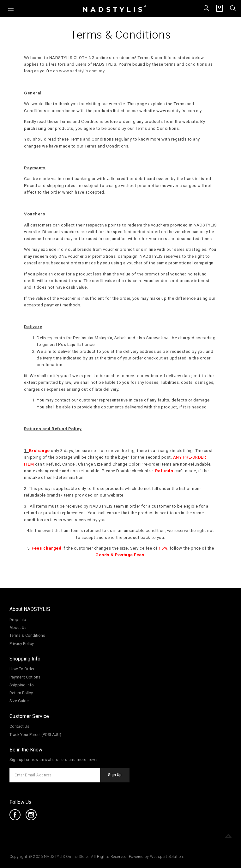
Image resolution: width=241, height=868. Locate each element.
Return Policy (21, 693)
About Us (18, 627)
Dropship (18, 620)
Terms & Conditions (27, 635)
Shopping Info (25, 659)
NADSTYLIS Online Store (66, 857)
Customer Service (29, 716)
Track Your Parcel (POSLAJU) (35, 735)
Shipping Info (22, 685)
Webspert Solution (167, 857)
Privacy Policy (22, 644)
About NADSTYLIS (30, 609)
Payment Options (25, 677)
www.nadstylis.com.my (82, 71)
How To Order (22, 669)
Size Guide (19, 701)
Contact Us (19, 726)
